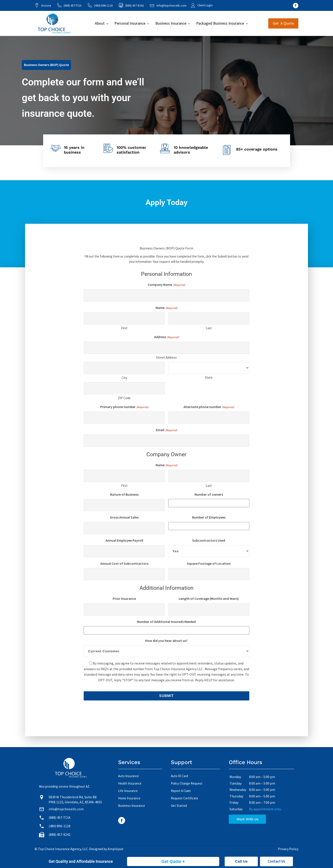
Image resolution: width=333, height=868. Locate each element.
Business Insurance (171, 23)
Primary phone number (124, 407)
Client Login (205, 5)
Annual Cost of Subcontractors (124, 563)
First (124, 328)
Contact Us (276, 861)
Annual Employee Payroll (124, 540)
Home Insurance (129, 798)
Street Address (166, 357)
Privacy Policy (288, 849)
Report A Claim (181, 791)
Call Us (241, 861)
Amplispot (116, 849)
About (100, 23)
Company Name (166, 285)
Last (209, 328)
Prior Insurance (124, 598)
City (124, 378)
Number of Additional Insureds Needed (166, 622)
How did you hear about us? (166, 641)
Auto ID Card (179, 776)
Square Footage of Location (209, 563)
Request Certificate (184, 798)
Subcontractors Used (209, 540)
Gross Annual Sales (124, 517)
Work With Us (247, 819)
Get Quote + (173, 861)
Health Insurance (130, 783)
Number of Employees (209, 517)
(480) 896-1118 (103, 5)
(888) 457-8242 (59, 834)
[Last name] (209, 318)
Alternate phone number (209, 407)
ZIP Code (124, 398)
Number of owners (209, 494)
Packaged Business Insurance (220, 23)
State (209, 377)
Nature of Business (124, 494)
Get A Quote (283, 23)
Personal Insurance (130, 23)
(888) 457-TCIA (73, 5)
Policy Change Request (187, 783)
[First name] (124, 318)
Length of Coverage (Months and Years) (209, 598)
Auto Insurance (128, 776)
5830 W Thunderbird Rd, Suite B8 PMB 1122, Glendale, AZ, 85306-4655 (75, 799)
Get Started (179, 806)
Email (166, 430)
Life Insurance (128, 791)
